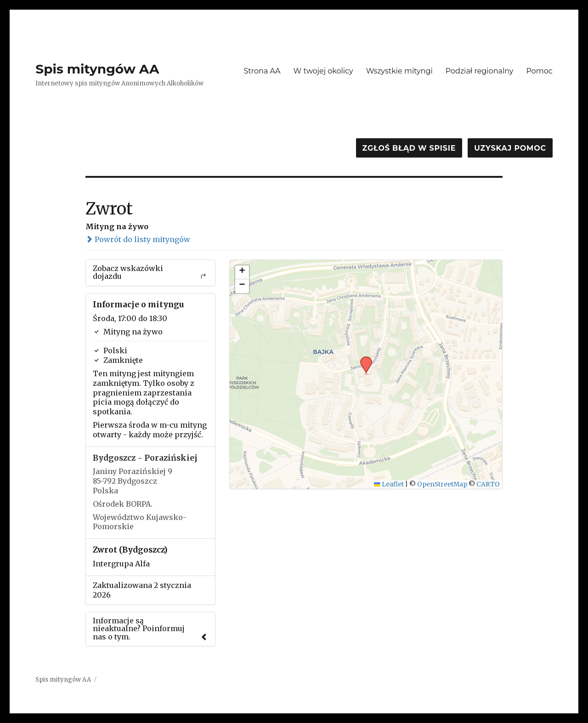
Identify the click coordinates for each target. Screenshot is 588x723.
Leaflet (389, 484)
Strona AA (262, 71)
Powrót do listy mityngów (138, 239)
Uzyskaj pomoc (510, 148)
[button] (363, 359)
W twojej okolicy (323, 71)
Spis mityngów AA (97, 69)
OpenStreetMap (442, 484)
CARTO (488, 484)
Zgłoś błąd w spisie (409, 148)
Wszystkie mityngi (399, 71)
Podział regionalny (480, 71)
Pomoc (539, 71)
